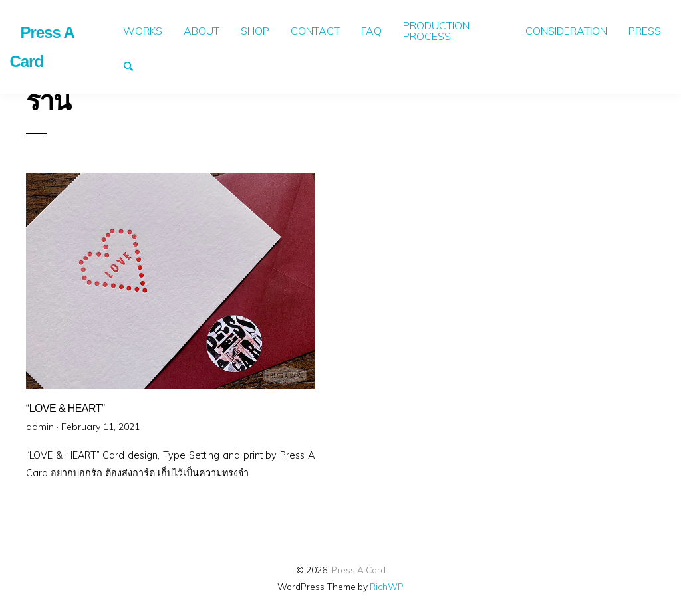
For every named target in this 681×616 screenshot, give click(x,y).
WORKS (143, 31)
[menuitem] (143, 31)
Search (134, 65)
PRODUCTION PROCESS (436, 31)
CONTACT (315, 31)
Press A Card (358, 570)
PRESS (645, 31)
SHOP (255, 31)
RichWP (387, 586)
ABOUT (202, 31)
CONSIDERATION (566, 31)
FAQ (371, 31)
